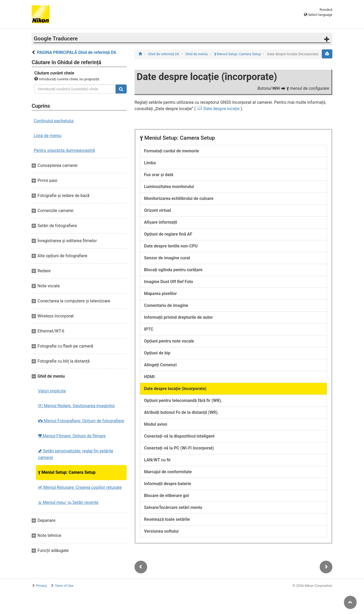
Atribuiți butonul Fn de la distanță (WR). (181, 412)
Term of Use (64, 586)
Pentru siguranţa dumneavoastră (64, 150)
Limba (150, 163)
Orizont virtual (157, 210)
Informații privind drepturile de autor (178, 317)
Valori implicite (52, 391)
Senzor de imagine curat (167, 258)
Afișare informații (161, 222)
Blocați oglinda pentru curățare (173, 270)
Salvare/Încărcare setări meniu (173, 507)
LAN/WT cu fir (157, 460)
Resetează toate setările (167, 519)
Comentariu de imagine (166, 305)
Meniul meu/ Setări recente (68, 502)
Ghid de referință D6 (164, 54)
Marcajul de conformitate (168, 472)
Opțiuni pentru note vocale (169, 341)
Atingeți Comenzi (160, 365)
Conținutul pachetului (54, 121)
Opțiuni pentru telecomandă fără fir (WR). (183, 400)
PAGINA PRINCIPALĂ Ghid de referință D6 (76, 52)
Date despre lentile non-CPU (171, 246)
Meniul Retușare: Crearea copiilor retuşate (80, 487)
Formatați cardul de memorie (171, 151)
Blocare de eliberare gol (166, 496)
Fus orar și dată (159, 175)
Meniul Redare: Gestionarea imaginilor (76, 406)
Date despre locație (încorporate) (175, 389)
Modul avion (156, 424)
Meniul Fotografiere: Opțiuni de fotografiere (81, 421)
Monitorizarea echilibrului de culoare (179, 198)
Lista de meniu (47, 136)
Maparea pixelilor (160, 294)
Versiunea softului (161, 531)
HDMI (149, 377)
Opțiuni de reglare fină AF (168, 234)
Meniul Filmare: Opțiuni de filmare (72, 436)
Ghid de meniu (197, 54)
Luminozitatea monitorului (169, 187)
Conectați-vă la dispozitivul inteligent (179, 436)
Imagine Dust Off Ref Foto (169, 282)
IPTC (149, 329)
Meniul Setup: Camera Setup (67, 472)
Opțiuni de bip (157, 353)
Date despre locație (221, 109)
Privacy (41, 586)
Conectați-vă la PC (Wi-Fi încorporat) (179, 448)
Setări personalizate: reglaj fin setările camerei (76, 454)
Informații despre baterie (167, 484)
